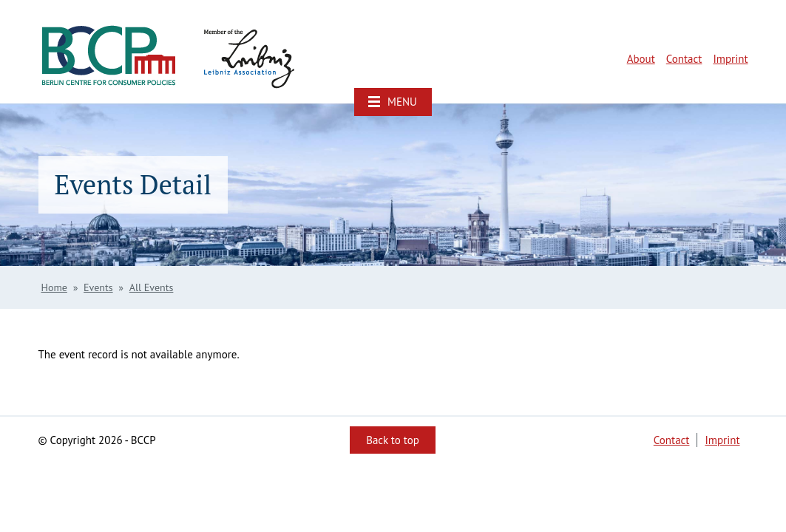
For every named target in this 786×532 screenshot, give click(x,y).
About (641, 59)
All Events (152, 287)
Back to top (393, 440)
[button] (393, 102)
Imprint (730, 59)
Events (98, 287)
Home (54, 287)
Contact (684, 59)
